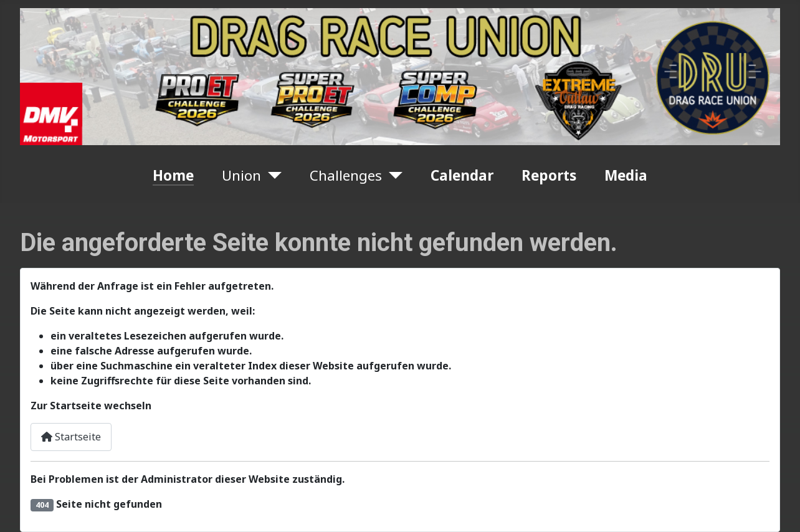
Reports (549, 175)
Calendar (462, 175)
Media (626, 175)
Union (241, 175)
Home (173, 175)
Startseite (71, 437)
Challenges (346, 175)
